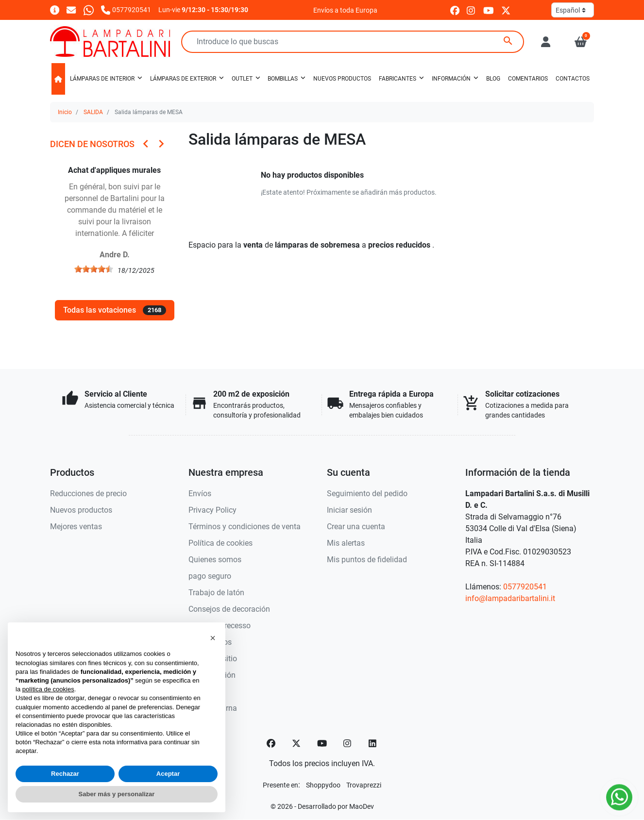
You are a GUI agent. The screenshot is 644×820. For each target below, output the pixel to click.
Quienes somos (215, 560)
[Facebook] (271, 743)
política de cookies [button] (48, 689)
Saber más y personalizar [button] (117, 794)
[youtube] (489, 10)
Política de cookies (220, 543)
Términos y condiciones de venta (245, 527)
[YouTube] (322, 743)
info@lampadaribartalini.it (510, 598)
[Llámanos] (126, 9)
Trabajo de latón (216, 593)
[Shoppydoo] (323, 785)
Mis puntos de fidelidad (367, 560)
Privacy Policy (212, 510)
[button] (581, 42)
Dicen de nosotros (92, 144)
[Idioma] (573, 10)
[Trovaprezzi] (364, 785)
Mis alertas (346, 543)
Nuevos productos (81, 510)
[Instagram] (348, 743)
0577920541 (525, 587)
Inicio (65, 112)
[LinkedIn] (373, 743)
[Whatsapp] (89, 9)
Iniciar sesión (349, 510)
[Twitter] (296, 743)
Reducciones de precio (88, 494)
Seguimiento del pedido (367, 494)
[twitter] (506, 10)
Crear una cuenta (356, 527)
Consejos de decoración (229, 609)
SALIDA (93, 112)
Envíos (200, 494)
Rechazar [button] (65, 774)
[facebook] (455, 10)
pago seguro (210, 576)
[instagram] (471, 10)
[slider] (94, 269)
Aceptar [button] (168, 774)
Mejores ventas (76, 527)
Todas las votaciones (115, 310)
